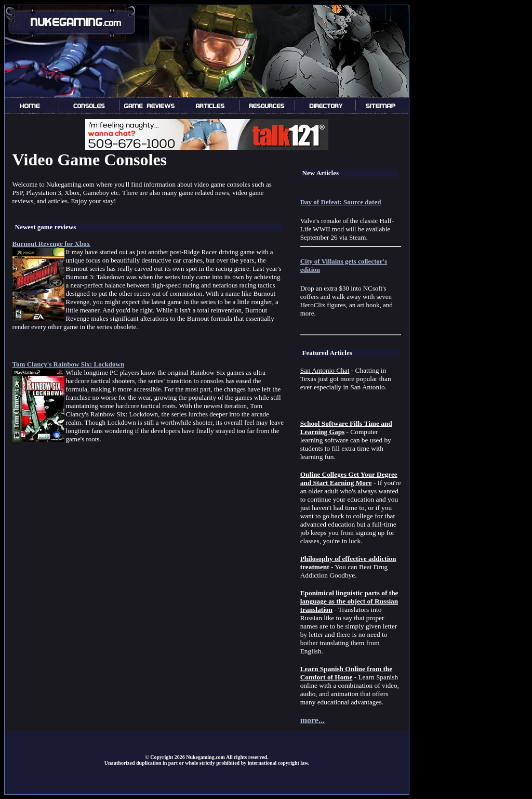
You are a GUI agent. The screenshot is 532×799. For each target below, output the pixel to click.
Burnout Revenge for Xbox (51, 244)
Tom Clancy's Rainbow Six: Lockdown (69, 364)
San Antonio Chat (325, 370)
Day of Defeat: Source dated (341, 202)
